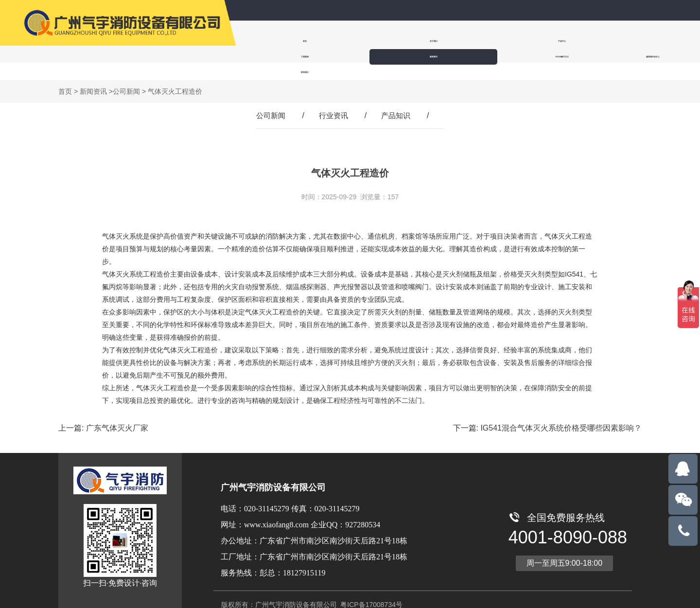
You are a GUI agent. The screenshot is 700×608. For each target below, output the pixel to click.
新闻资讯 (506, 41)
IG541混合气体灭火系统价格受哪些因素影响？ (561, 412)
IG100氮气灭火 (565, 41)
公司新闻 (126, 76)
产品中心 (387, 41)
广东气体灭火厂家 (117, 412)
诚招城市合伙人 (626, 41)
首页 (268, 41)
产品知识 (398, 100)
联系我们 (268, 57)
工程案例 (446, 41)
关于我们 (328, 41)
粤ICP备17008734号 (370, 589)
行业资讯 (333, 100)
